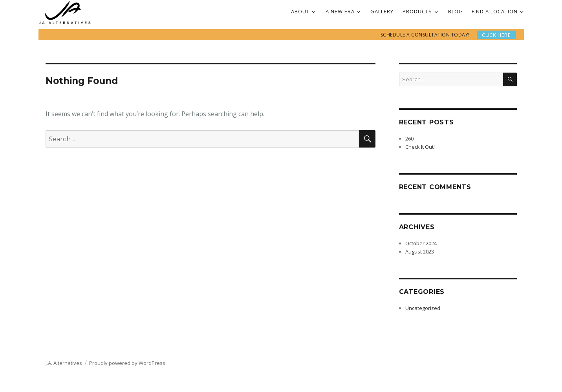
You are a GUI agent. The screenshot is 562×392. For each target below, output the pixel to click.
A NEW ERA (340, 11)
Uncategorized (423, 308)
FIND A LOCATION (495, 11)
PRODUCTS (417, 11)
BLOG (456, 11)
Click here (496, 35)
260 (409, 139)
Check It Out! (420, 147)
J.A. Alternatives (64, 363)
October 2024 (421, 243)
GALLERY (382, 11)
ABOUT (300, 11)
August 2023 (420, 252)
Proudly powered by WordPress (127, 363)
